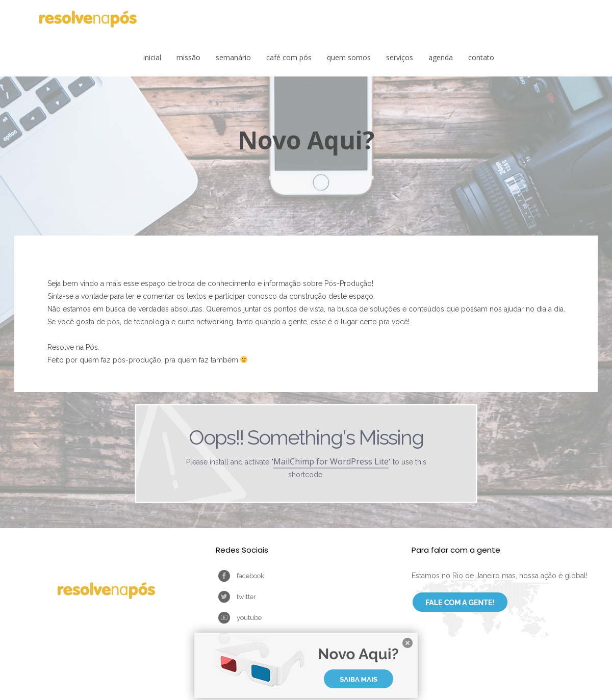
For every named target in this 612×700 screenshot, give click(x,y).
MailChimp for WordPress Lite (331, 461)
